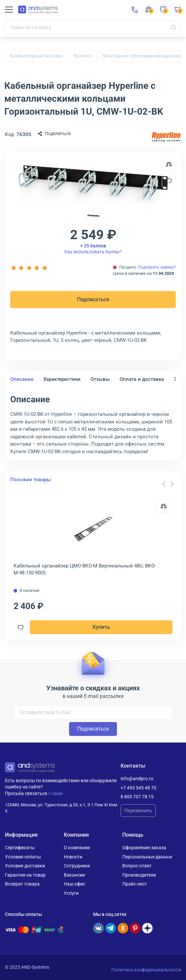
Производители (139, 875)
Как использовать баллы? (93, 249)
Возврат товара (22, 884)
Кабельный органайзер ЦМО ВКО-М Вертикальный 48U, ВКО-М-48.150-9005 (85, 569)
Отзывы (100, 379)
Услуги (71, 893)
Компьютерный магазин (36, 56)
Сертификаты (20, 848)
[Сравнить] (164, 506)
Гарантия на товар (25, 875)
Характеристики (62, 379)
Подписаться (93, 299)
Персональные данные (147, 857)
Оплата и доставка (142, 379)
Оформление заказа (144, 848)
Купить (101, 627)
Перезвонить (138, 811)
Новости (73, 857)
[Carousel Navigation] (168, 484)
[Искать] (174, 27)
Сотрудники (77, 866)
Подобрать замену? (157, 267)
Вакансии (74, 875)
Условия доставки (25, 866)
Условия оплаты (23, 857)
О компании (77, 848)
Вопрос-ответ (137, 866)
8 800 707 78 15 (137, 797)
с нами (56, 793)
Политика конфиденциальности (146, 970)
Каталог (83, 56)
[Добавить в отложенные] (169, 181)
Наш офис (74, 884)
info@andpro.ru (137, 779)
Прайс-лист (135, 884)
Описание (22, 379)
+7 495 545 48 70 (138, 788)
